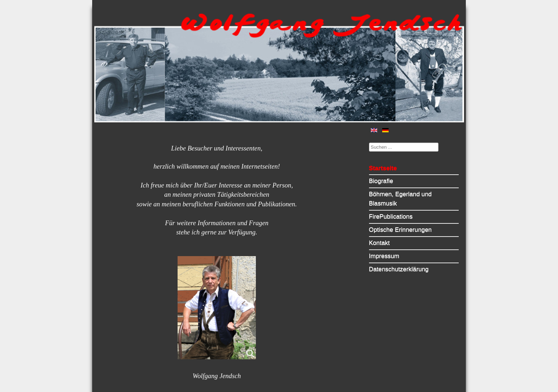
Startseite (383, 168)
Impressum (384, 256)
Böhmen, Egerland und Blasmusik (401, 198)
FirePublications (391, 216)
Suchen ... (369, 142)
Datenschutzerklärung (399, 269)
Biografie (381, 181)
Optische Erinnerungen (401, 229)
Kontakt (380, 243)
